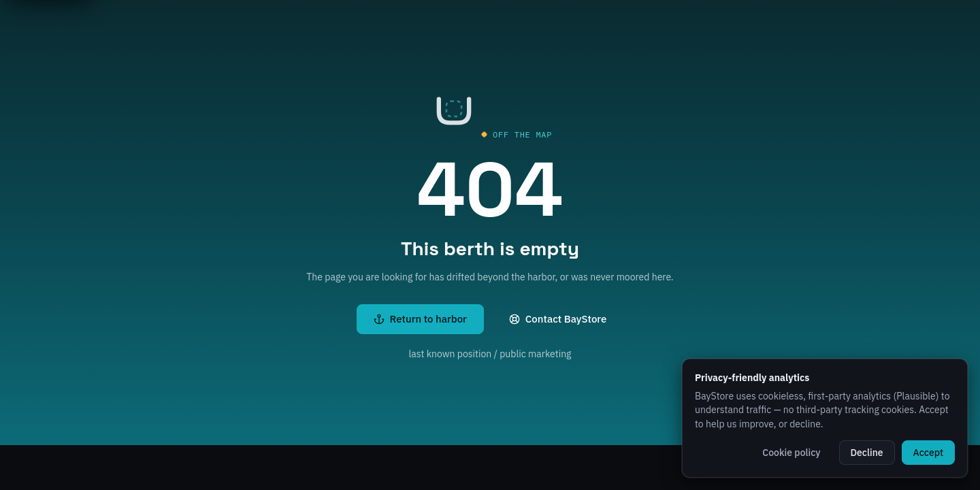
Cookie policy (791, 453)
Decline (867, 453)
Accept (928, 453)
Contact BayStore (558, 319)
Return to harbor (420, 319)
